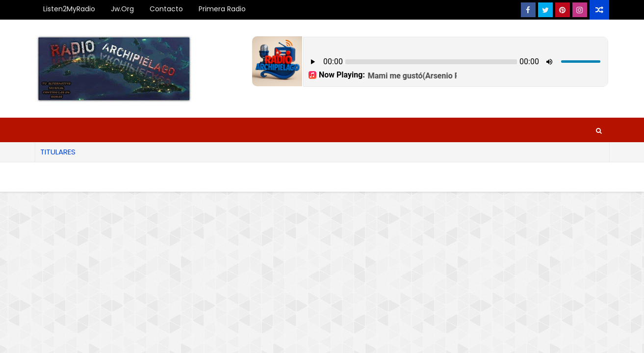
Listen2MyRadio (69, 9)
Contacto (166, 9)
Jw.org (122, 9)
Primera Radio (222, 9)
